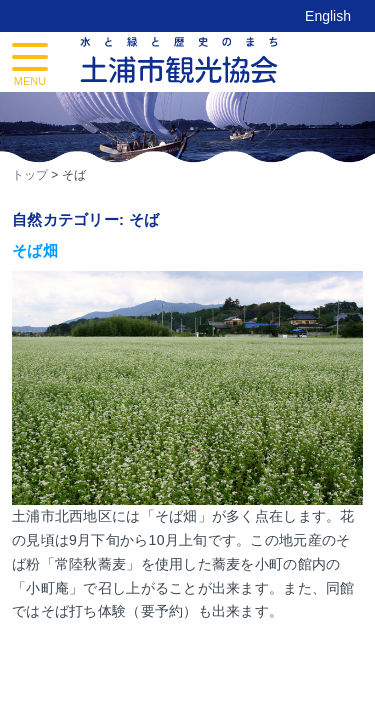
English (328, 16)
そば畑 (35, 250)
